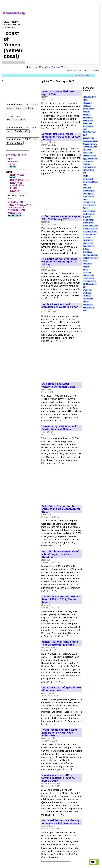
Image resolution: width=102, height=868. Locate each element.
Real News (87, 264)
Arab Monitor (88, 121)
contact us (83, 75)
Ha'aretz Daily (89, 170)
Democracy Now (90, 156)
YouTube (95, 70)
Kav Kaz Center (89, 211)
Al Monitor (87, 106)
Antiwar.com (88, 118)
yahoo (86, 70)
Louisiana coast (16, 207)
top (93, 862)
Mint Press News (90, 232)
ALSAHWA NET (89, 97)
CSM (85, 135)
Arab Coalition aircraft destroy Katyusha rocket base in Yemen (61, 822)
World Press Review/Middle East (89, 308)
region (10, 159)
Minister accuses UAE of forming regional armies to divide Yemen (58, 778)
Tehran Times (88, 278)
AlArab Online (88, 109)
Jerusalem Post (89, 202)
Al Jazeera (87, 103)
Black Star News (90, 132)
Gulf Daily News (89, 167)
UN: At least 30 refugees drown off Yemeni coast (61, 689)
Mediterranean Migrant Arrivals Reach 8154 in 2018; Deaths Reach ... (61, 599)
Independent (88, 179)
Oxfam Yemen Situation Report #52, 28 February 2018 (61, 218)
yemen (12, 164)
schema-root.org (16, 155)
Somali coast (14, 213)
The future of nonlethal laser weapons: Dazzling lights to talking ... (59, 262)
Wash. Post (88, 290)
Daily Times (88, 153)
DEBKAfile (87, 150)
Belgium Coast (15, 202)
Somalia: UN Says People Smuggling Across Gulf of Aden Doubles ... (61, 137)
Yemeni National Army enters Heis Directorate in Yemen (60, 643)
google (78, 70)
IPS (84, 173)
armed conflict (17, 174)
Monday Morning (90, 235)
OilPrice (86, 249)
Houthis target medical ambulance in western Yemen (60, 306)
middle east (13, 161)
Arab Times (88, 123)
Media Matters (89, 220)
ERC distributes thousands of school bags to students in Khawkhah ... (60, 554)
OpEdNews (87, 252)
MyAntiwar (87, 237)
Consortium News (90, 147)
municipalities (17, 185)
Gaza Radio (88, 161)
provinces (15, 191)
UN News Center (90, 284)
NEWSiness (88, 240)
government (16, 183)
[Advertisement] (62, 193)
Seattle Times (88, 275)
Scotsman (87, 273)
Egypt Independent (90, 159)
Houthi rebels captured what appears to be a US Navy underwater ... (59, 733)
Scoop (85, 270)
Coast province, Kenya (19, 205)
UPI (85, 287)
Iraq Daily (87, 188)
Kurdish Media (89, 214)
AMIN (85, 100)
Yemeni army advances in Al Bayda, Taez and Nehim (59, 428)
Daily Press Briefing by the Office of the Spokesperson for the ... (61, 509)
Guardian (87, 164)
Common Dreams (90, 144)
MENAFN (87, 217)
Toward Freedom (90, 281)
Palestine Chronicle (91, 255)
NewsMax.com (89, 246)
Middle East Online (91, 226)
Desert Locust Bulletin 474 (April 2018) (58, 93)
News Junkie (88, 243)
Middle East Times (90, 229)
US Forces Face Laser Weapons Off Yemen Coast (58, 385)
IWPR (85, 176)
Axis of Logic (88, 126)
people (14, 188)
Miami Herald (88, 223)
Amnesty (86, 115)
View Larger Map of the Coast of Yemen (47, 67)
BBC (85, 129)
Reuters (86, 267)
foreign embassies (19, 180)
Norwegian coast (16, 210)
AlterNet (86, 112)
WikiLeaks (87, 293)
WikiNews (87, 296)
